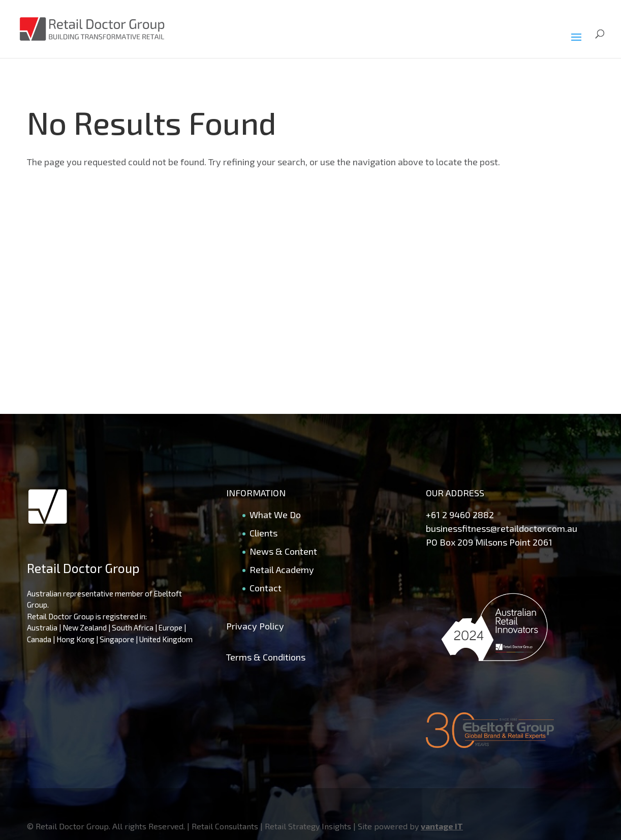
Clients (263, 533)
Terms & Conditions (266, 657)
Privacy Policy (255, 626)
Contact (266, 588)
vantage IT (442, 826)
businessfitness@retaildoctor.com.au (502, 528)
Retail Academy (282, 569)
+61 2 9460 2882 (460, 515)
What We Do (275, 515)
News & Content (283, 551)
